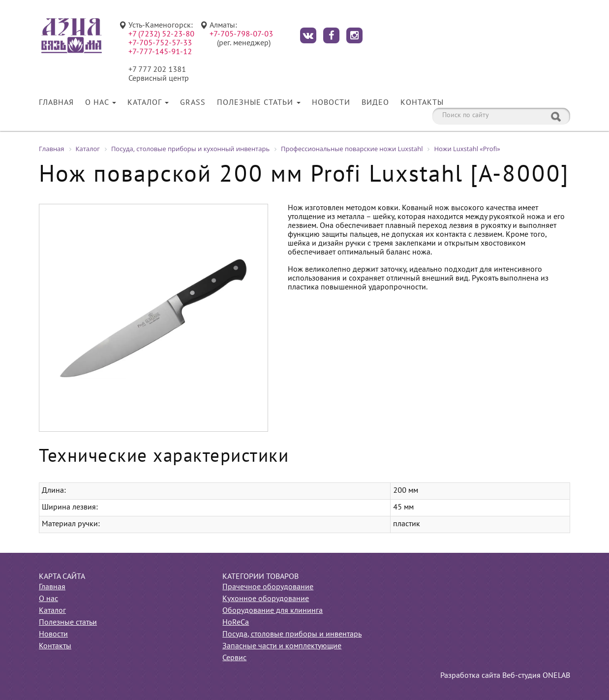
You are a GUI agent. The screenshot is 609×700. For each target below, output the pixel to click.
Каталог (148, 103)
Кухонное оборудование (266, 599)
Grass (193, 103)
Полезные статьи (259, 103)
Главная (56, 103)
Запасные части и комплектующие (282, 646)
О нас (101, 103)
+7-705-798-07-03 (241, 34)
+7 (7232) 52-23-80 (161, 34)
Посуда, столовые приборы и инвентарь (292, 635)
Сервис (234, 658)
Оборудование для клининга (273, 611)
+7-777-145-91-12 (160, 52)
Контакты (422, 103)
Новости (331, 103)
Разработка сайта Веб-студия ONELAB (505, 676)
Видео (375, 103)
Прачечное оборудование (268, 587)
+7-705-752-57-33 (160, 43)
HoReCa (236, 623)
